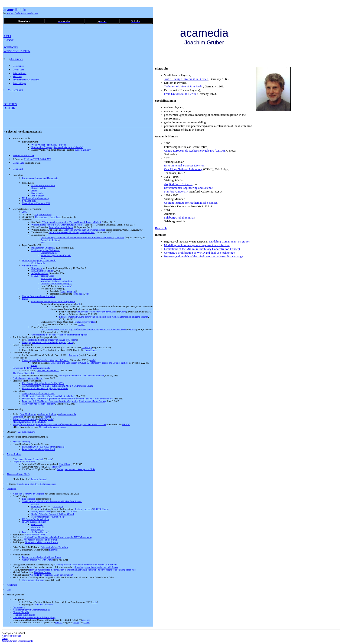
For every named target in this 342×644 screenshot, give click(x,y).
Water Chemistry (83, 150)
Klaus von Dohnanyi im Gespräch (29, 494)
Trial (43, 243)
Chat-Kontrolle (38, 263)
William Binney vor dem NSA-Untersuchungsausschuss (57, 225)
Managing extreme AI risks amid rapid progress (44, 342)
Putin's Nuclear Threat (35, 535)
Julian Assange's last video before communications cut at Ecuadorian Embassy (77, 237)
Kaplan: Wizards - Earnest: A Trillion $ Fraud (52, 514)
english (60, 447)
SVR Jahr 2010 (29, 201)
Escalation (12, 489)
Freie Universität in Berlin (180, 94)
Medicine (17, 76)
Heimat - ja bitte (39, 188)
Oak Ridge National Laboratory (183, 169)
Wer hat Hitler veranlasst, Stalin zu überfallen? (51, 575)
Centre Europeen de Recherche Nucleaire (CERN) (195, 151)
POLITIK (9, 108)
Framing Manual (39, 479)
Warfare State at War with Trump (37, 560)
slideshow (36, 506)
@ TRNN (71, 512)
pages (69, 291)
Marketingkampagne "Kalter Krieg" (48, 517)
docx (63, 291)
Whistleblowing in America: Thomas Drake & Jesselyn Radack (72, 222)
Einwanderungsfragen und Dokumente (40, 178)
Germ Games (91, 350)
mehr (43, 258)
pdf (74, 291)
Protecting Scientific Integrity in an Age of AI (49, 340)
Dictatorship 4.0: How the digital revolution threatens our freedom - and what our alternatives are (67, 399)
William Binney (29, 266)
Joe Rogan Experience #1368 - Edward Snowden (81, 376)
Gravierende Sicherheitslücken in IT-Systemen (53, 301)
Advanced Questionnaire (24, 419)
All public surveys (27, 432)
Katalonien (12, 585)
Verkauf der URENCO (23, 155)
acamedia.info (15, 10)
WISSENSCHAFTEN (17, 51)
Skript (76, 622)
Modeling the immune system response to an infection (197, 245)
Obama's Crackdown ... (48, 370)
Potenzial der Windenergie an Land (38, 449)
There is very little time (33, 580)
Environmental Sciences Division (184, 165)
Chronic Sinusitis (21, 612)
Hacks (25, 299)
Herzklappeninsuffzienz (24, 615)
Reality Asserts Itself (41, 512)
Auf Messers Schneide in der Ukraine (41, 540)
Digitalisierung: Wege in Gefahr (28, 378)
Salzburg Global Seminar (179, 217)
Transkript (119, 237)
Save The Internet (28, 414)
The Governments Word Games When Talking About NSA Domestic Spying (58, 386)
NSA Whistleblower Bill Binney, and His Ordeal (72, 232)
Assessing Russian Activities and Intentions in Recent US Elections (85, 565)
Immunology (19, 607)
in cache (57, 278)
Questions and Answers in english (56, 284)
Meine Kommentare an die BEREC (29, 422)
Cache (123, 312)
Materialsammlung (22, 442)
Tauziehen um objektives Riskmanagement (36, 484)
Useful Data (18, 70)
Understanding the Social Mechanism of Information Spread (59, 335)
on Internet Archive (47, 414)
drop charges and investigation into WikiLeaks (96, 567)
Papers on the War (31, 532)
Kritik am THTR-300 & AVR (37, 159)
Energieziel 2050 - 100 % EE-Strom (39, 447)
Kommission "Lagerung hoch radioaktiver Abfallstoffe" (57, 147)
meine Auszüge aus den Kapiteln (56, 255)
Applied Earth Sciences (178, 184)
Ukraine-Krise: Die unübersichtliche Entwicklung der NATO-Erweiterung (58, 537)
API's (78, 304)
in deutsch (58, 506)
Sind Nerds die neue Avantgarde (29, 459)
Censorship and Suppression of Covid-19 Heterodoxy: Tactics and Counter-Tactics (89, 363)
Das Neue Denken (43, 572)
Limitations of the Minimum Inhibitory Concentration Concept (202, 249)
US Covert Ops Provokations (36, 519)
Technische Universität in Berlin (184, 86)
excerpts (35, 504)
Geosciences (19, 66)
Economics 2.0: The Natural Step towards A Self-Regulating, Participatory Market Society (64, 401)
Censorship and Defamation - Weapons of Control (45, 360)
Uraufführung (65, 464)
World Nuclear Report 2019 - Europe (49, 145)
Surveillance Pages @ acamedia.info (39, 261)
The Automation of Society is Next (38, 393)
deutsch (78, 509)
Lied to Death (28, 499)
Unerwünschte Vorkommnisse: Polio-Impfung (34, 617)
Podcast (59, 622)
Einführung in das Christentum (46, 250)
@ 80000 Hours (100, 509)
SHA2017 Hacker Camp (43, 276)
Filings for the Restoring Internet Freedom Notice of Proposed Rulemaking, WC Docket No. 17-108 (59, 424)
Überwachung (42, 217)
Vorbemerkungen (49, 253)
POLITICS (10, 104)
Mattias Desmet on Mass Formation (39, 296)
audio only (57, 467)
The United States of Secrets (26, 373)
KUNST (8, 40)
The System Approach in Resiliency (39, 404)
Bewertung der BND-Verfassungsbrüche (32, 368)
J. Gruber (17, 59)
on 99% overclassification (34, 522)
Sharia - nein (37, 193)
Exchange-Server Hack (85, 322)
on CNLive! (37, 524)
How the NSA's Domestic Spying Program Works (45, 388)
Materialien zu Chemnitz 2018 (36, 203)
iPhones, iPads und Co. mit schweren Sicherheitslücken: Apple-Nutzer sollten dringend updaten (104, 317)
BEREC (43, 419)
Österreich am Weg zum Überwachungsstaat (84, 230)
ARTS (7, 36)
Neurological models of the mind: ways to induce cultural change (204, 256)
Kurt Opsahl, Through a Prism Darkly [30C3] (43, 383)
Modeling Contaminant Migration (230, 241)
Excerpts (44, 532)
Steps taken (18, 417)
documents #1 (38, 527)
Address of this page (11, 636)
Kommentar (37, 268)
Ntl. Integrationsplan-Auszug (36, 198)
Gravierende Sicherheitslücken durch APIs (96, 312)
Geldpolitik (18, 169)
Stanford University (176, 191)
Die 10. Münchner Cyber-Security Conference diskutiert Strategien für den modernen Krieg (83, 330)
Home (5, 638)
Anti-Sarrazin (38, 196)
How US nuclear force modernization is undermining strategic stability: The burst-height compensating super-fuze (82, 570)
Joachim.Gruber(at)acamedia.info (22, 13)
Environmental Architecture (26, 80)
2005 (24, 212)
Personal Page (19, 83)
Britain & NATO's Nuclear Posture (41, 542)
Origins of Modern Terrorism (54, 547)
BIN (9, 590)
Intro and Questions (44, 605)
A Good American (40, 273)
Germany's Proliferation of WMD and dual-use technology (200, 253)
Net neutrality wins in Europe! (53, 427)
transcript (67, 286)
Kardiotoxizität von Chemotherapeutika (31, 610)
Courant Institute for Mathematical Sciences (191, 203)
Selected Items (20, 73)
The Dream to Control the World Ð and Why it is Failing (48, 396)
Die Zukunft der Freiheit (43, 271)
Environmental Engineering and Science (189, 188)
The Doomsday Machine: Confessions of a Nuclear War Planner (52, 501)
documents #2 (38, 529)
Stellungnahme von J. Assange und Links (76, 469)
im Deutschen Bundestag (43, 248)
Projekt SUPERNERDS (24, 462)
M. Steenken (15, 90)
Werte (34, 191)
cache (74, 340)
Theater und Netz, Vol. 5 (18, 474)
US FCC (126, 424)
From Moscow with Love (61, 227)
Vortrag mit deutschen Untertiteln (56, 281)
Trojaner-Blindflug (43, 214)
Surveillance (56, 217)
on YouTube (46, 278)
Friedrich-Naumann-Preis (43, 185)
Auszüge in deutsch (50, 240)
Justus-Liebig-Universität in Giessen (186, 79)
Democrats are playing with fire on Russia (42, 557)
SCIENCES (11, 47)
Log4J (81, 324)
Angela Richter (14, 454)
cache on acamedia (67, 414)
